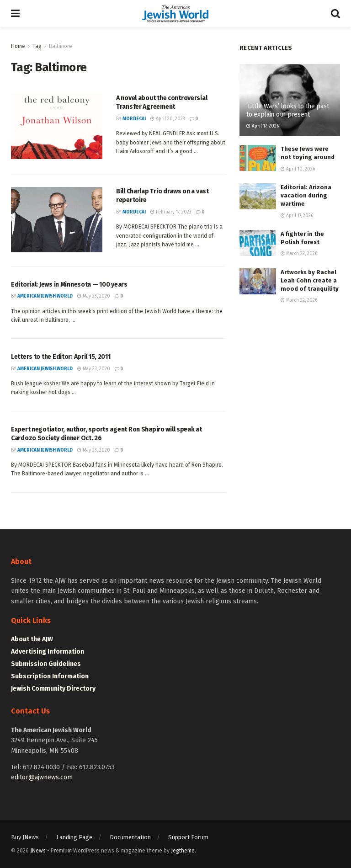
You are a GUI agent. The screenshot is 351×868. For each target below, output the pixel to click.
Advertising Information (48, 652)
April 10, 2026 (298, 169)
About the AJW (32, 639)
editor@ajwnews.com (42, 777)
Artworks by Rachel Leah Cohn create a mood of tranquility (310, 280)
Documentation (130, 837)
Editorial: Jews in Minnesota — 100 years (69, 285)
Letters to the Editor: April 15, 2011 (61, 357)
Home (18, 46)
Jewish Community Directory (53, 689)
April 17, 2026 (263, 126)
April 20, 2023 (168, 119)
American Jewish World (45, 296)
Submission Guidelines (46, 664)
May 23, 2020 (94, 296)
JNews (38, 851)
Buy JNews (25, 837)
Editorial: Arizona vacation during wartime (306, 195)
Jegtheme (183, 851)
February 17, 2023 (171, 212)
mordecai (134, 119)
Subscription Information (50, 676)
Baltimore (61, 46)
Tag (37, 46)
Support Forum (188, 837)
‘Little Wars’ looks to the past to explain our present (287, 110)
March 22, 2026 (299, 254)
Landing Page (74, 837)
